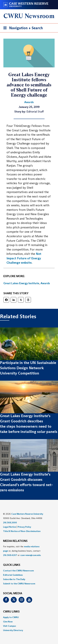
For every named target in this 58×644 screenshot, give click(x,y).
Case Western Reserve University (27, 514)
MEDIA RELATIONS (15, 541)
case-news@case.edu (30, 555)
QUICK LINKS (12, 565)
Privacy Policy (24, 527)
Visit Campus (10, 626)
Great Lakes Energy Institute (21, 283)
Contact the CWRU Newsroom (18, 571)
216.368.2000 (10, 523)
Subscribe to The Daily (14, 579)
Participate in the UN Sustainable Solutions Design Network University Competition (28, 368)
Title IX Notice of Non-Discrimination (22, 531)
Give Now (8, 622)
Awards (45, 283)
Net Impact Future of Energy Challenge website (24, 258)
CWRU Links (11, 612)
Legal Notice (10, 527)
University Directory (13, 630)
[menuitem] (29, 571)
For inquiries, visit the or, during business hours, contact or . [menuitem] (22, 551)
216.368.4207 (10, 555)
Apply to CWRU (11, 617)
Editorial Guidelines (13, 575)
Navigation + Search (22, 29)
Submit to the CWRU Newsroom (19, 584)
